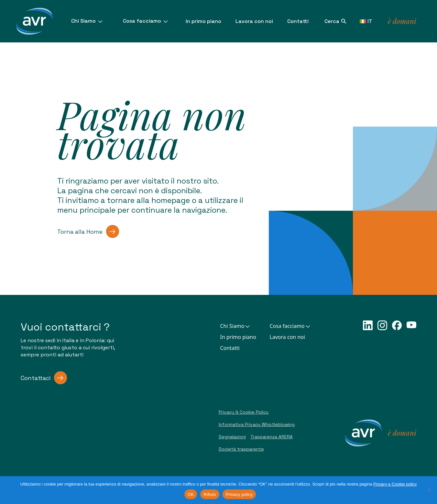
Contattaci (44, 378)
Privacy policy (239, 494)
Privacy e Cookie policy (395, 484)
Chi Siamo (87, 21)
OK (191, 494)
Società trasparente (241, 449)
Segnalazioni (232, 437)
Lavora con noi (254, 21)
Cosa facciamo (146, 21)
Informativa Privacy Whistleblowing (257, 424)
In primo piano (203, 21)
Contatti (298, 21)
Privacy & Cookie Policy (244, 412)
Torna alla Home (88, 231)
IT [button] (366, 21)
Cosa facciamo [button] (290, 326)
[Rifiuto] (429, 490)
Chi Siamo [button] (236, 326)
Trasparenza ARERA (272, 437)
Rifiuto (210, 494)
